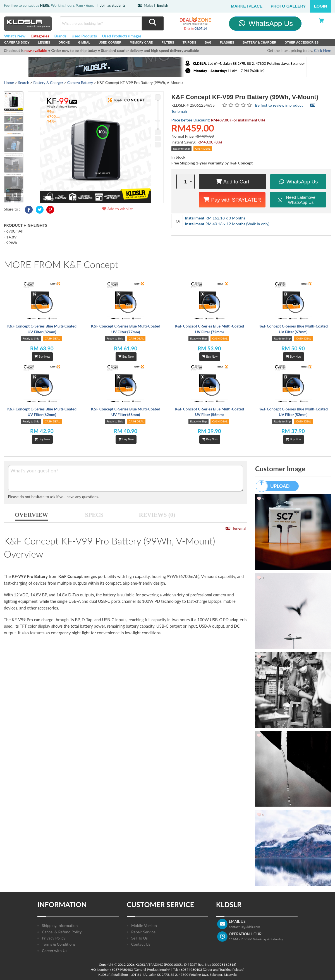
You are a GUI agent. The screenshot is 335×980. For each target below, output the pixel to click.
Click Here (323, 51)
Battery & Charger (259, 42)
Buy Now (42, 357)
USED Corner (110, 42)
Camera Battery (80, 83)
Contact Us (141, 944)
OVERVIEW (31, 515)
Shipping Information (60, 925)
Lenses (44, 42)
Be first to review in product (279, 105)
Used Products (84, 36)
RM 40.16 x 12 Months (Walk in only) (227, 224)
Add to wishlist (117, 209)
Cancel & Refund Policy (62, 932)
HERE (45, 5)
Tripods (189, 42)
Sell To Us (139, 938)
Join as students (113, 5)
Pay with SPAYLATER (232, 200)
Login (321, 6)
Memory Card (142, 42)
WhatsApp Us (265, 23)
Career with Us (55, 951)
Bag (208, 42)
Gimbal (84, 42)
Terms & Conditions (59, 944)
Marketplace (247, 6)
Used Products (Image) (121, 36)
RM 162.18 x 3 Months (215, 218)
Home (9, 83)
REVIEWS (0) (157, 515)
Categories (40, 36)
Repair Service (143, 932)
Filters (168, 42)
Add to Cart (233, 182)
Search (24, 83)
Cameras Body (17, 42)
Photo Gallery (288, 6)
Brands (60, 36)
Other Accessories (301, 42)
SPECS (94, 515)
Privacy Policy (54, 938)
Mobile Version (144, 925)
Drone (64, 42)
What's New (15, 36)
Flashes (227, 42)
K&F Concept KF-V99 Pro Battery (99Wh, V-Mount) (245, 97)
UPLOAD (275, 486)
